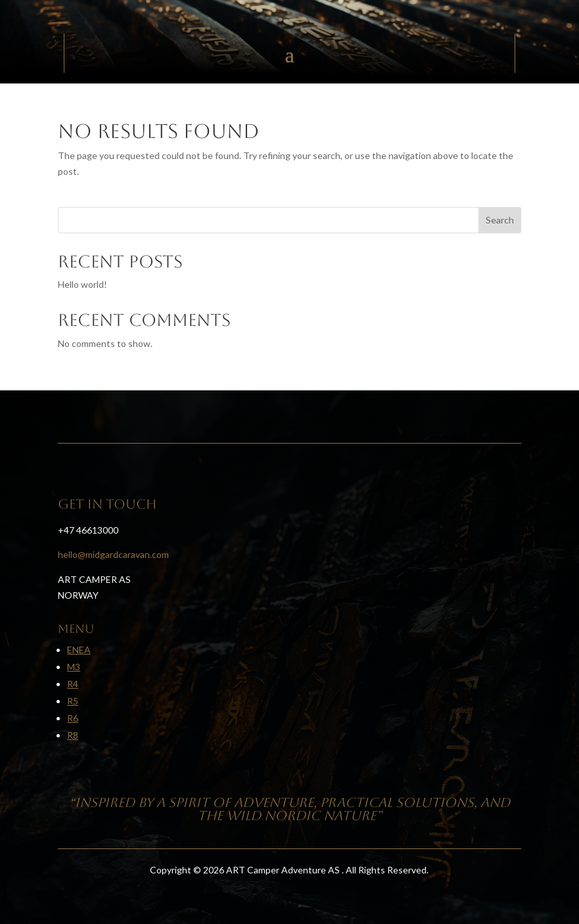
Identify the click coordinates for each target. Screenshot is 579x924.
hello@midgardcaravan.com (113, 554)
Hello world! (82, 284)
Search (500, 220)
